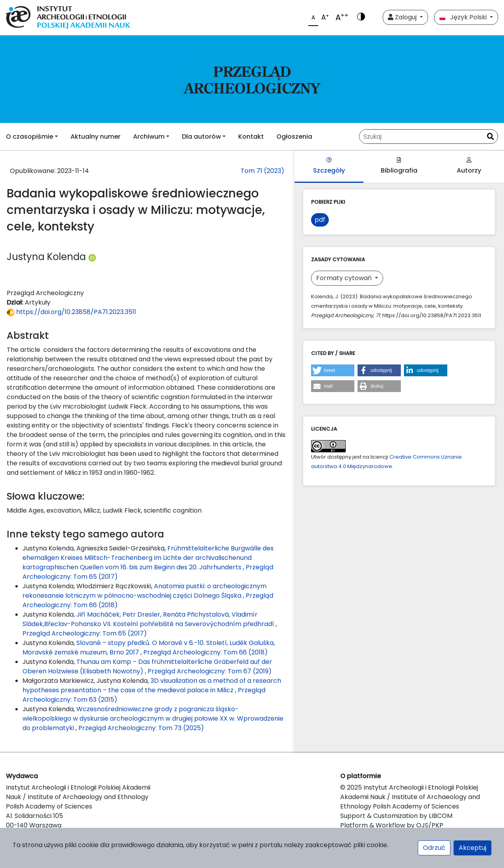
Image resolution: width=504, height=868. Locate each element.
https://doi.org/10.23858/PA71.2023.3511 (71, 312)
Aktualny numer (95, 137)
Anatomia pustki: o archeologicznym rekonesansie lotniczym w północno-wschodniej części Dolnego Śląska (145, 591)
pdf (320, 220)
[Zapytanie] (421, 137)
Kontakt (251, 137)
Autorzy (469, 166)
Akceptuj (472, 848)
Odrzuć (434, 848)
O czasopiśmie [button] (30, 137)
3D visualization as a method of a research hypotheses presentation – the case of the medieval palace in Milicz (152, 685)
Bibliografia (399, 166)
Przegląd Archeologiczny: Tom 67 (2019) (210, 671)
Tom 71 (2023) (262, 171)
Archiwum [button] (149, 137)
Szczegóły (329, 166)
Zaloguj (403, 17)
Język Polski (464, 17)
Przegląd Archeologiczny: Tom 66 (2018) (206, 652)
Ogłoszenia (294, 137)
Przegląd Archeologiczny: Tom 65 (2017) (85, 633)
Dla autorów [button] (201, 137)
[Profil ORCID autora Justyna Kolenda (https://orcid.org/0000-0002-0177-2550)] (92, 257)
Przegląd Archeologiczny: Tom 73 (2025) (141, 728)
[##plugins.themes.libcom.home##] (252, 79)
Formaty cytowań (345, 278)
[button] (333, 370)
